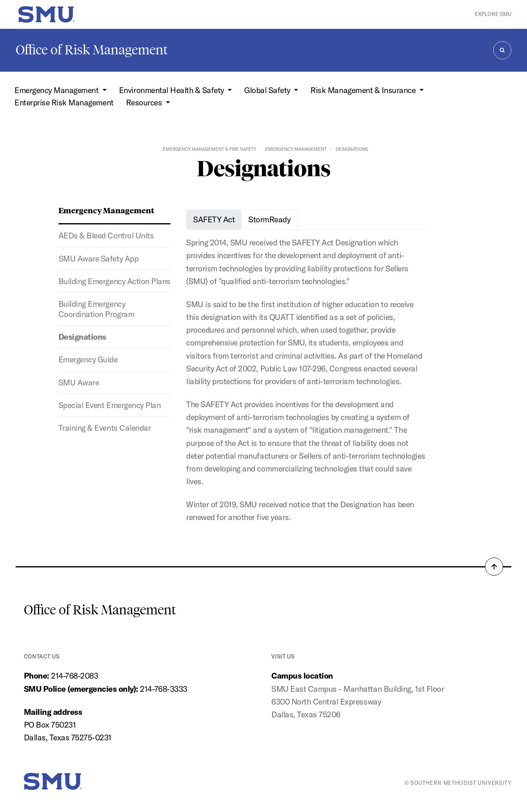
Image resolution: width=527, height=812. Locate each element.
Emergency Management (296, 149)
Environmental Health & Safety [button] (172, 90)
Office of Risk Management (92, 50)
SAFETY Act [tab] (214, 219)
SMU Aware (79, 383)
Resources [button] (145, 103)
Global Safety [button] (268, 90)
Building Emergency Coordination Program (96, 309)
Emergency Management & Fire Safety (209, 149)
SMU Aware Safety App (98, 259)
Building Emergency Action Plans (114, 281)
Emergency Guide (88, 359)
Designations (82, 337)
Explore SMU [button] (493, 14)
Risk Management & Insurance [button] (364, 90)
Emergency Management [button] (57, 90)
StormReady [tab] (269, 219)
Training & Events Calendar (105, 428)
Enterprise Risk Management (64, 103)
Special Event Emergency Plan (110, 405)
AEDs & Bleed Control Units (106, 236)
